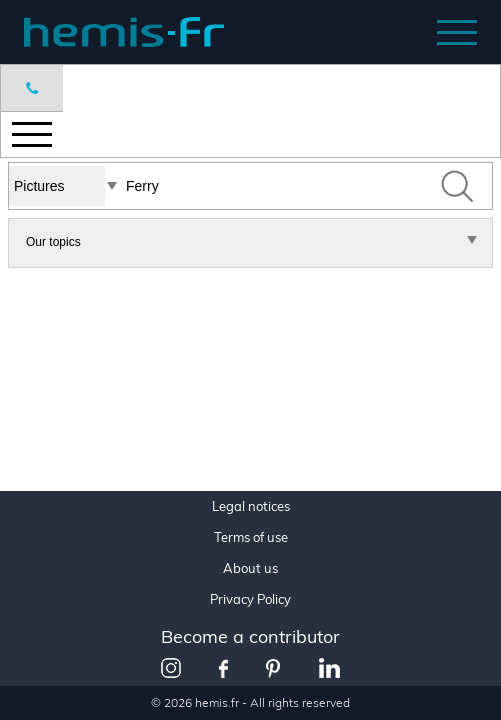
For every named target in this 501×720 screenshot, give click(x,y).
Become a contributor (250, 636)
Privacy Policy (250, 599)
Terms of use (251, 537)
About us (250, 568)
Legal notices (251, 506)
